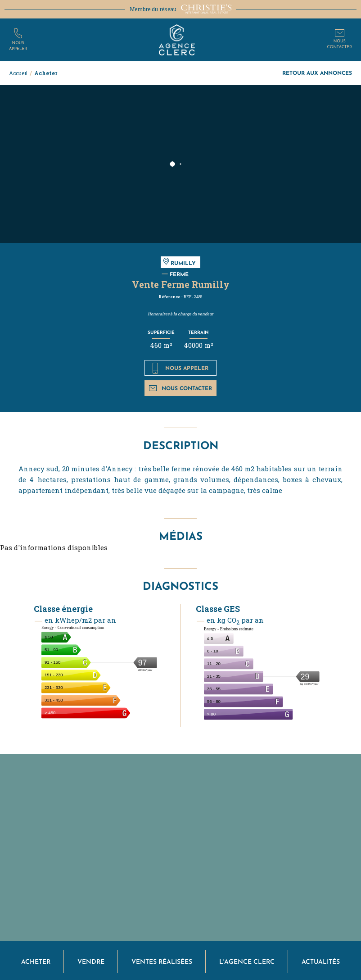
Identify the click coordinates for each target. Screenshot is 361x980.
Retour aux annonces (317, 73)
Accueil (18, 73)
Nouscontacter (340, 44)
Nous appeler (181, 368)
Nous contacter (180, 388)
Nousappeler (18, 46)
